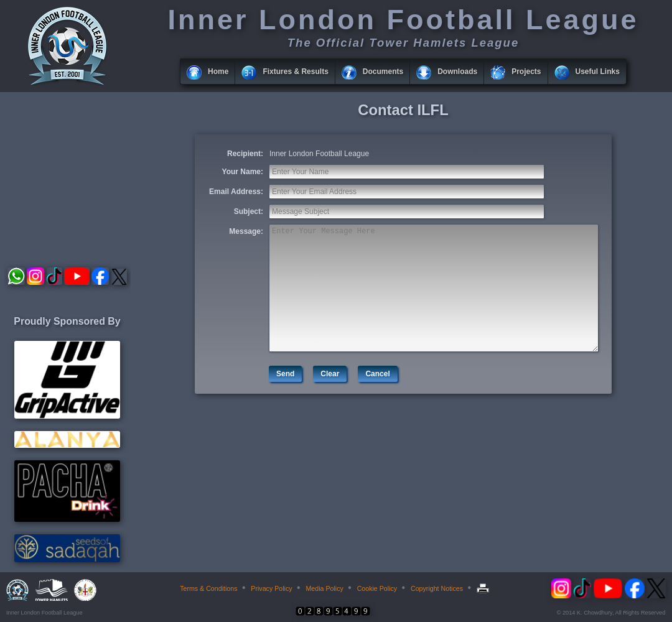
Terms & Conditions (208, 588)
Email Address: (236, 192)
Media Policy (324, 588)
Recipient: (245, 154)
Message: (246, 231)
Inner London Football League (319, 154)
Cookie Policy (377, 588)
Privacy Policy (271, 588)
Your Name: (243, 172)
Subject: (249, 211)
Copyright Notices (437, 588)
